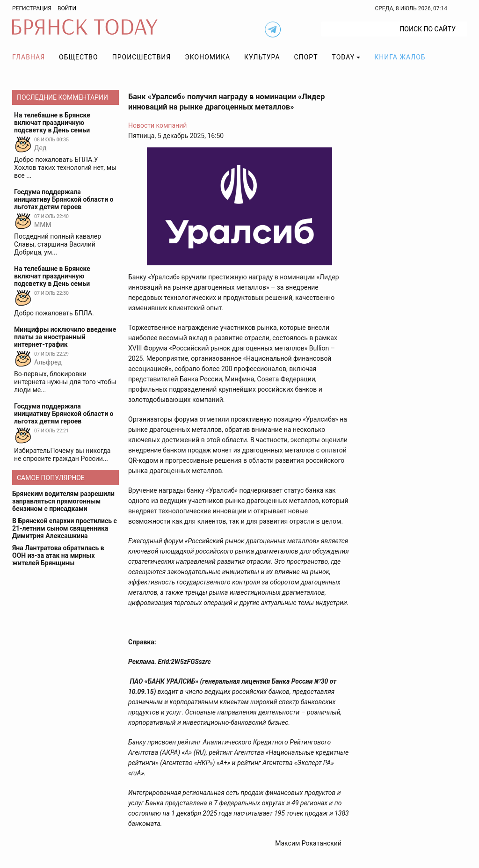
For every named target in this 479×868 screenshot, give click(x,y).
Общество (79, 57)
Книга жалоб (400, 57)
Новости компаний (157, 125)
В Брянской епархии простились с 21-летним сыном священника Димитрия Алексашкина (65, 528)
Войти (67, 8)
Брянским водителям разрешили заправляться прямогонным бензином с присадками (63, 501)
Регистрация (32, 8)
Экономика (207, 57)
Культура (262, 57)
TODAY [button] (344, 57)
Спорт (306, 57)
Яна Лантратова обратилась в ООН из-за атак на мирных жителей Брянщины (58, 555)
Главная (29, 57)
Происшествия (142, 57)
